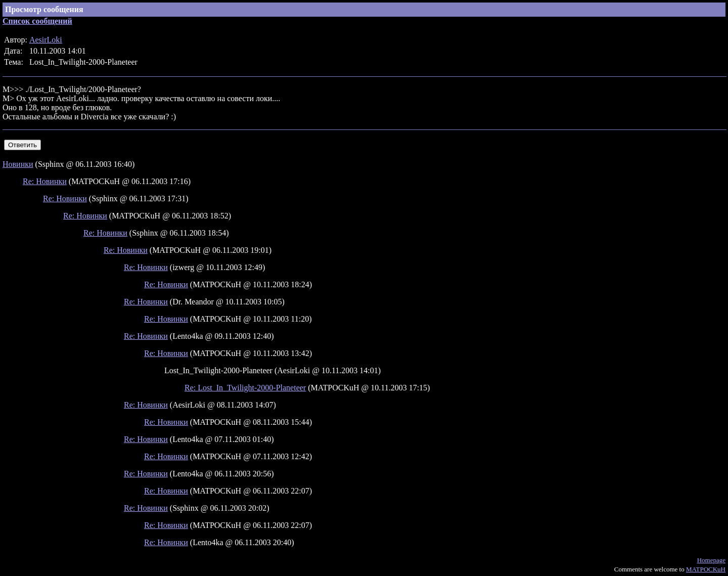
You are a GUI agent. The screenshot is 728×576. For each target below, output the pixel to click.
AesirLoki (46, 40)
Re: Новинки (45, 181)
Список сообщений (37, 21)
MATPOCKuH (706, 569)
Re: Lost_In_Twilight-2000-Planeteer (245, 388)
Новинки (18, 164)
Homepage (711, 560)
